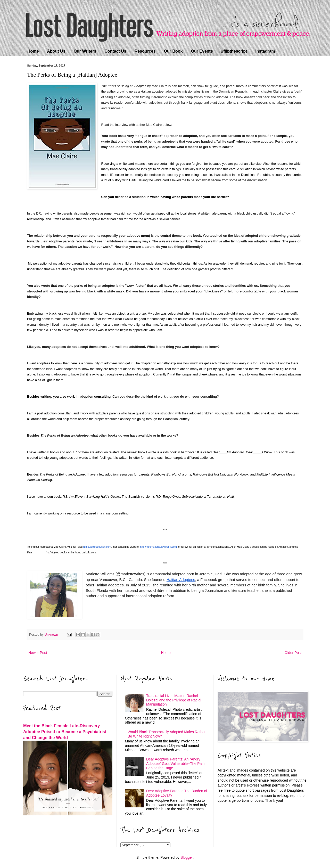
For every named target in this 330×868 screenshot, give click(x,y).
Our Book (173, 51)
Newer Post (38, 653)
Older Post (293, 653)
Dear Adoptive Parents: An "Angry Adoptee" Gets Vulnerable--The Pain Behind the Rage (175, 764)
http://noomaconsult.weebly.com (159, 547)
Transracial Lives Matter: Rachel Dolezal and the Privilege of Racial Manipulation (174, 700)
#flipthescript (234, 51)
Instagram (265, 51)
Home (33, 51)
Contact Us (115, 51)
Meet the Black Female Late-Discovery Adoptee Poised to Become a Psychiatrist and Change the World (65, 732)
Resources (145, 51)
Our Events (202, 51)
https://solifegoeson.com (97, 547)
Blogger (187, 857)
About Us (56, 51)
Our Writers (85, 51)
